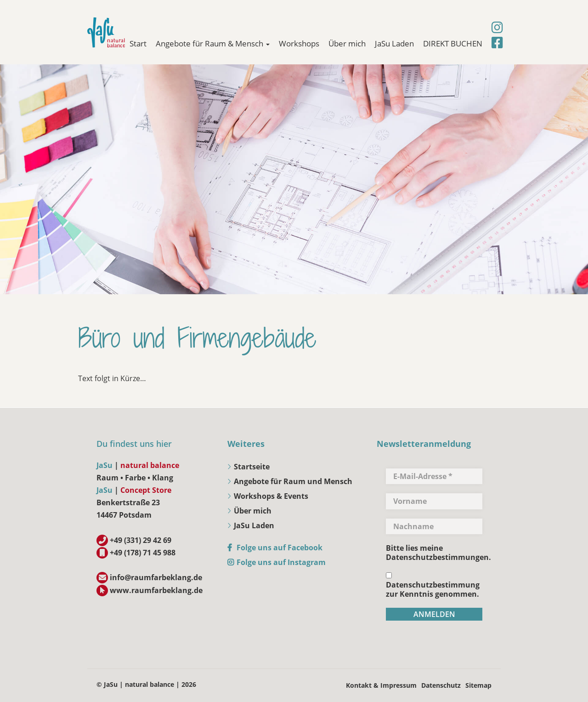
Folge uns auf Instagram (281, 562)
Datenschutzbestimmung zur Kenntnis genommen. (433, 585)
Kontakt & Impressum (381, 685)
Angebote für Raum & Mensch (213, 43)
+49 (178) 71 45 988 (143, 553)
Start (138, 43)
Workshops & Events (271, 496)
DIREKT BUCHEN (453, 43)
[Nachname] (434, 526)
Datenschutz (441, 685)
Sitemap (478, 685)
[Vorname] (434, 501)
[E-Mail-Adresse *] (434, 476)
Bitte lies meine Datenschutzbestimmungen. (438, 553)
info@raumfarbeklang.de (156, 577)
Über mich (347, 43)
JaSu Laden (394, 43)
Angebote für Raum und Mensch (293, 481)
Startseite (252, 467)
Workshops (299, 43)
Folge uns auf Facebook (280, 548)
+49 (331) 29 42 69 (141, 540)
